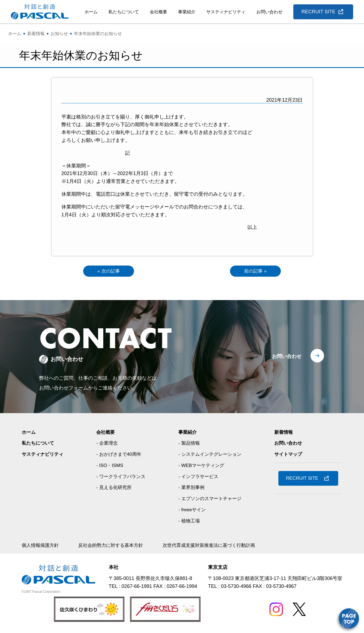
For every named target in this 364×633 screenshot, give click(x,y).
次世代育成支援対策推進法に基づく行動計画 (217, 546)
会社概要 (158, 12)
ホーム (91, 12)
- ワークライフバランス (122, 477)
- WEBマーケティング (202, 466)
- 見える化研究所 (114, 488)
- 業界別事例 (192, 488)
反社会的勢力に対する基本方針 (115, 546)
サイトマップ (289, 455)
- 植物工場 (189, 521)
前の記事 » (255, 271)
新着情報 (284, 433)
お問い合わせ (269, 12)
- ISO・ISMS (110, 466)
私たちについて (124, 12)
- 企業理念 (107, 444)
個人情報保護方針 (41, 546)
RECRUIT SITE (318, 12)
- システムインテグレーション (211, 455)
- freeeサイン (192, 510)
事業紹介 (187, 12)
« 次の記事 (109, 271)
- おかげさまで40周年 (119, 455)
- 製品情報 (189, 444)
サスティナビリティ (226, 12)
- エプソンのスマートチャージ (211, 499)
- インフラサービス (199, 477)
